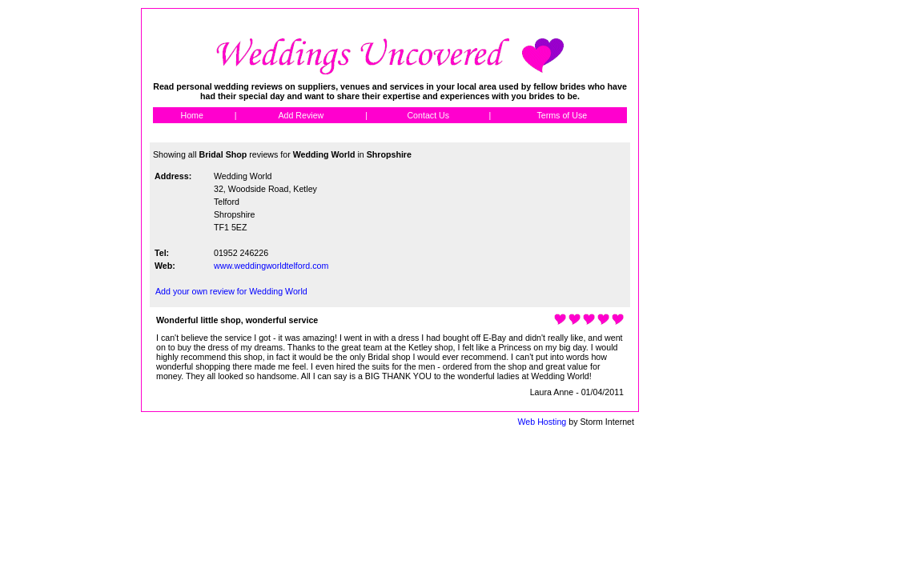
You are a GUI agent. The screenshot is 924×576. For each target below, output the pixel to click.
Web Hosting (542, 422)
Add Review (301, 115)
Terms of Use (562, 115)
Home (191, 115)
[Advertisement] (711, 248)
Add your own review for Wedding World (231, 291)
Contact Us (428, 115)
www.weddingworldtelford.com (271, 266)
